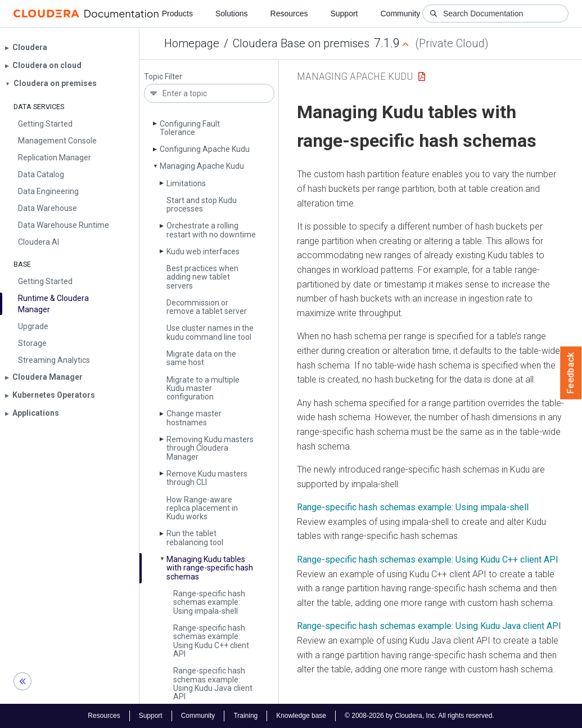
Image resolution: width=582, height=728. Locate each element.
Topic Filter (163, 77)
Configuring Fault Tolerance (190, 128)
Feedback (571, 373)
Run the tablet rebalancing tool (195, 538)
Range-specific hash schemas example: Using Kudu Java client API (213, 684)
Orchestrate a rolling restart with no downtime (211, 230)
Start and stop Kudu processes (202, 205)
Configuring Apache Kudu (205, 149)
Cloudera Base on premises (301, 43)
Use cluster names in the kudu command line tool (210, 332)
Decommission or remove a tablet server (207, 307)
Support (344, 14)
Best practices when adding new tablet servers (202, 277)
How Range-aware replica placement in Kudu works (202, 508)
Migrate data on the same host (201, 358)
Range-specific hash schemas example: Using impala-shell (209, 602)
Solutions (232, 14)
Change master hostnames (194, 418)
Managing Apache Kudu (202, 166)
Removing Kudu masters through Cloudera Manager (210, 448)
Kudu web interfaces (203, 251)
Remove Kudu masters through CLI (207, 478)
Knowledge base (301, 716)
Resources (289, 14)
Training (245, 716)
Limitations (186, 183)
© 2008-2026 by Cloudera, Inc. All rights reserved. (419, 716)
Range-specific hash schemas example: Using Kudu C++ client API (211, 641)
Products (177, 14)
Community (401, 14)
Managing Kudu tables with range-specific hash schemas (210, 568)
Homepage (192, 43)
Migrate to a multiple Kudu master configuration (203, 388)
